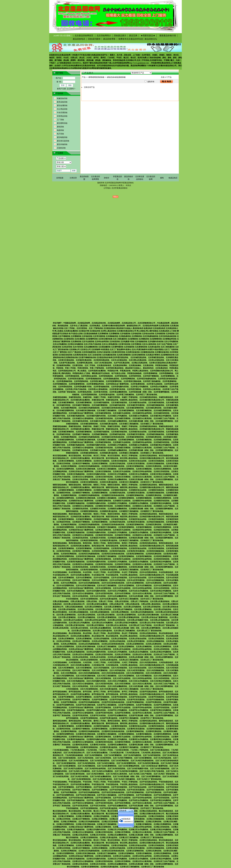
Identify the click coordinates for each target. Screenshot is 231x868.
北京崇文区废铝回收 (154, 466)
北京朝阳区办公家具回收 (142, 506)
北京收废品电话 (161, 368)
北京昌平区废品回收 (67, 363)
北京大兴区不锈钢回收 (81, 670)
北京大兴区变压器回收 (136, 670)
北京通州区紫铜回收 (84, 726)
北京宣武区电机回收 (117, 551)
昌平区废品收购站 (60, 692)
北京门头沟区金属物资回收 (100, 776)
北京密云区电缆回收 (101, 845)
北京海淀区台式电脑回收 (138, 532)
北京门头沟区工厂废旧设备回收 (149, 779)
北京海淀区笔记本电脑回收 (161, 532)
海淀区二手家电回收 (130, 514)
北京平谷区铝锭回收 (119, 787)
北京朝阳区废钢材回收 (135, 495)
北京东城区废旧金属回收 (80, 400)
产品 (84, 77)
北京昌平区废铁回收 (103, 708)
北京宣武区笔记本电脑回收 (161, 562)
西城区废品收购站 (60, 426)
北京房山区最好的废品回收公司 (152, 636)
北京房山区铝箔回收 (161, 649)
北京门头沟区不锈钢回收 (123, 758)
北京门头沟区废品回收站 (160, 750)
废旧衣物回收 (62, 144)
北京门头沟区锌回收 (103, 758)
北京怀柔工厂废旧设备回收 (146, 395)
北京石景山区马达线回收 (73, 620)
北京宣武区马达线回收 (122, 559)
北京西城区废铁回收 (103, 442)
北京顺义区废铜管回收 (162, 824)
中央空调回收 (62, 113)
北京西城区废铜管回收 (162, 440)
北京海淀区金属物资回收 (117, 538)
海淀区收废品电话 (166, 514)
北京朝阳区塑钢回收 (100, 493)
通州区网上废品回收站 (129, 723)
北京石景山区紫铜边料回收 (129, 617)
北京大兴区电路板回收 (76, 681)
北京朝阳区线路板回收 (155, 493)
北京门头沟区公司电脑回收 (79, 771)
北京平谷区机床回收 (80, 806)
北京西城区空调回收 (123, 448)
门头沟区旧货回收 (122, 750)
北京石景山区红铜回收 (106, 615)
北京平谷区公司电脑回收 (117, 800)
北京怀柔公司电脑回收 (139, 387)
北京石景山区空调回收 (95, 625)
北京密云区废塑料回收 (65, 853)
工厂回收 (60, 120)
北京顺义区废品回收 (139, 363)
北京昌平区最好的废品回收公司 (152, 694)
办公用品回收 (62, 109)
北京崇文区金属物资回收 (117, 479)
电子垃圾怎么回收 (118, 373)
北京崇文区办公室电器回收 (83, 477)
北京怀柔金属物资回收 (118, 392)
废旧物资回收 (102, 68)
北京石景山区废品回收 (138, 360)
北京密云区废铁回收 (103, 856)
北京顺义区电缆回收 (101, 816)
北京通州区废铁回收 (103, 737)
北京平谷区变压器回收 (136, 790)
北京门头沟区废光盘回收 (102, 779)
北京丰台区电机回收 (117, 580)
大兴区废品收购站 (60, 662)
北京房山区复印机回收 (104, 654)
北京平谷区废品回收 (122, 363)
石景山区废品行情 (116, 604)
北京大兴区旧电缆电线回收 (89, 673)
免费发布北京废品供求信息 (131, 39)
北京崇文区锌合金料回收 (142, 471)
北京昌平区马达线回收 (122, 708)
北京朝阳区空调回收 (123, 506)
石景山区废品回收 (77, 601)
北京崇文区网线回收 (69, 466)
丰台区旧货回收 (114, 572)
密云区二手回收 (100, 840)
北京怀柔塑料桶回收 (161, 392)
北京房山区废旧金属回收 (80, 636)
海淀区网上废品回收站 (129, 517)
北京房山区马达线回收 (122, 649)
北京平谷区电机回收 (117, 790)
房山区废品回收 (75, 633)
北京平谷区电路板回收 (76, 800)
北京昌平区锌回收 (63, 700)
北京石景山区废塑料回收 (126, 615)
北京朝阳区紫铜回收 (84, 490)
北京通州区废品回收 (85, 363)
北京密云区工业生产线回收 (164, 861)
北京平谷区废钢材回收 (135, 792)
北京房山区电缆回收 (101, 639)
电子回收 (60, 134)
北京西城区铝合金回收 (138, 432)
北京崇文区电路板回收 (76, 474)
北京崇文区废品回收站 (148, 456)
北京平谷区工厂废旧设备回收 (152, 808)
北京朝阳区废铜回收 (126, 498)
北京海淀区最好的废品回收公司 (152, 517)
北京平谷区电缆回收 (101, 787)
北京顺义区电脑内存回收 (96, 830)
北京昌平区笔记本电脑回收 (161, 710)
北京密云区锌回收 (63, 848)
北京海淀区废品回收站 (148, 514)
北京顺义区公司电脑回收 (117, 830)
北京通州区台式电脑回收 (138, 739)
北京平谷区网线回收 (69, 792)
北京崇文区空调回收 (123, 477)
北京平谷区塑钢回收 (100, 790)
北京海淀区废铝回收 (154, 525)
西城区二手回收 (100, 426)
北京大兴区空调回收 (123, 684)
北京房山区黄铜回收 (66, 639)
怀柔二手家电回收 (97, 368)
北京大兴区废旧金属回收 (80, 665)
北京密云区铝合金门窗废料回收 (81, 856)
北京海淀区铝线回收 (156, 519)
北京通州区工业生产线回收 (164, 742)
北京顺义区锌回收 (63, 819)
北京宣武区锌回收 (63, 551)
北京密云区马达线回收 (122, 856)
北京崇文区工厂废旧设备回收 (152, 482)
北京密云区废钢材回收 (135, 851)
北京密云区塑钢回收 (100, 848)
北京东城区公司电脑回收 (117, 416)
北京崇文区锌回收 (63, 464)
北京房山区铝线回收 (156, 639)
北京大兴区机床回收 (80, 686)
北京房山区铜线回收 (144, 647)
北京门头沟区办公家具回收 (116, 774)
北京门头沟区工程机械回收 (124, 779)
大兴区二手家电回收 (130, 662)
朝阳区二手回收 (100, 485)
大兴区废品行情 (98, 665)
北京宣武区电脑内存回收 (96, 562)
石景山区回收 (92, 601)
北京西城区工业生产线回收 (164, 448)
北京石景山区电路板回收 (160, 620)
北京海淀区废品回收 (84, 360)
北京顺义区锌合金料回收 (142, 827)
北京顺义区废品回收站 (148, 811)
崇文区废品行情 (98, 458)
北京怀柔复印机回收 (117, 389)
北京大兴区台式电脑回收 (138, 681)
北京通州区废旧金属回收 (80, 723)
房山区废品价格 (112, 636)
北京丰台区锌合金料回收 (142, 588)
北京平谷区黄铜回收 (66, 787)
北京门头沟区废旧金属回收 (97, 753)
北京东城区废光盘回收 (108, 424)
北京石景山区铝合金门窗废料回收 (154, 617)
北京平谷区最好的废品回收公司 (152, 784)
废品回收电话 (79, 39)
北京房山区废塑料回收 (65, 647)
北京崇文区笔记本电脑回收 (161, 474)
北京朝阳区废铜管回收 (162, 498)
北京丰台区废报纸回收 (89, 599)
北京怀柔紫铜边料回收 (95, 384)
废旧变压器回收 (63, 141)
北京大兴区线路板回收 (155, 670)
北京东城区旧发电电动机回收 (113, 408)
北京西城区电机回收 (117, 434)
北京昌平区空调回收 (123, 713)
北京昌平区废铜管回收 (162, 705)
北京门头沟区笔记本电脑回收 (126, 771)
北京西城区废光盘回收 (108, 453)
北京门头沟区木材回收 (79, 776)
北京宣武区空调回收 (123, 564)
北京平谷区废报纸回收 (89, 808)
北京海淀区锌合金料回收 (142, 530)
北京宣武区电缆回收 (101, 548)
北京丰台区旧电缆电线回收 (89, 583)
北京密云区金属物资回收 (117, 864)
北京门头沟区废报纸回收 (81, 779)
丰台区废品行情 (98, 575)
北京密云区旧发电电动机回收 (113, 851)
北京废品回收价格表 (100, 63)
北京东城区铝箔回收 (161, 413)
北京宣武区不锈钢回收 (81, 551)
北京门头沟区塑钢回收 (143, 758)
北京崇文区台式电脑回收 (138, 474)
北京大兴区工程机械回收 (107, 676)
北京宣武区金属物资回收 (117, 567)
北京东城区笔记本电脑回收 (161, 416)
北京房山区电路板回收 (76, 652)
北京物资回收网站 (63, 365)
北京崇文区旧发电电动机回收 (113, 466)
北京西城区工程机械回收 (107, 440)
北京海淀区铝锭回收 (119, 519)
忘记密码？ (71, 89)
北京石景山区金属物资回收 (100, 628)
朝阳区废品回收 (75, 485)
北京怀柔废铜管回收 (77, 384)
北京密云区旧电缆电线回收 (89, 851)
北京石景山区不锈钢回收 (123, 609)
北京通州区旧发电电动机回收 (113, 731)
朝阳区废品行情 (98, 487)
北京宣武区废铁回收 (103, 559)
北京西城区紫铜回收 (84, 432)
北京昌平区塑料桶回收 (164, 715)
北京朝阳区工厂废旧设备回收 (152, 511)
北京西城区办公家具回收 (142, 448)
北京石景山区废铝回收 (86, 615)
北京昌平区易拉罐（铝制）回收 (141, 715)
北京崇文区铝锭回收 (119, 461)
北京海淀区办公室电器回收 (83, 535)
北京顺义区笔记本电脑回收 (161, 830)
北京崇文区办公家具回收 (142, 477)
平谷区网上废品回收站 (129, 784)
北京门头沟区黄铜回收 (93, 755)
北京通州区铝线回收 (156, 726)
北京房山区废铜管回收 (162, 647)
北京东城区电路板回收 (76, 416)
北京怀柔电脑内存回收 (120, 387)
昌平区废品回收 (75, 692)
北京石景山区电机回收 (162, 609)
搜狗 (162, 178)
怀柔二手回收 (70, 368)
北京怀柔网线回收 (128, 379)
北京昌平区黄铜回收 (66, 697)
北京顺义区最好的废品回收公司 (152, 814)
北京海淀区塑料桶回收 (164, 538)
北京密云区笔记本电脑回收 (161, 859)
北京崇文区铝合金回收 (138, 461)
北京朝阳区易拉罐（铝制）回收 (141, 509)
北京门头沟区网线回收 (120, 761)
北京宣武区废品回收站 (148, 543)
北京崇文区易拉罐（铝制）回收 (141, 479)
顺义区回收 (87, 811)
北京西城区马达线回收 (122, 442)
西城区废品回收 (75, 426)
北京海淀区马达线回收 (122, 530)
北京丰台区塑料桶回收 (164, 596)
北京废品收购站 (135, 365)
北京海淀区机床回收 (80, 538)
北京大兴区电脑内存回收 (96, 681)
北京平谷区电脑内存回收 (96, 800)
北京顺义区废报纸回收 (89, 837)
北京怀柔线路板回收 (93, 379)
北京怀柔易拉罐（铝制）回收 (140, 392)
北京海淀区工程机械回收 (107, 527)
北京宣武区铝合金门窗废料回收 (81, 559)
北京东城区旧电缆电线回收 (89, 408)
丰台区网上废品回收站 (129, 575)
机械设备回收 (62, 98)
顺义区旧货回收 (114, 811)
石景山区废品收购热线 (74, 607)
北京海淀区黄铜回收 (66, 519)
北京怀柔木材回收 (100, 392)
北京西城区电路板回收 (76, 445)
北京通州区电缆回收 (101, 726)
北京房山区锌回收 (63, 641)
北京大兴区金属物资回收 (117, 686)
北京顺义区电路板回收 (76, 830)
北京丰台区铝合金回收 (138, 578)
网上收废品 (82, 371)
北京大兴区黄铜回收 (66, 668)
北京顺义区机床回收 (80, 835)
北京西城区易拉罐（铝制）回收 (141, 450)
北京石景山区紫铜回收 (113, 607)
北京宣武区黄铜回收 (66, 548)
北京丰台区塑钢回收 (100, 580)
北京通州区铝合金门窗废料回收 (81, 737)
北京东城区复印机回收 (104, 418)
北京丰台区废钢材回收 (135, 583)
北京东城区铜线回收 (144, 410)
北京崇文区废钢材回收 (135, 466)
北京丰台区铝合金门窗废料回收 (81, 588)
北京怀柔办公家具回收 (152, 389)
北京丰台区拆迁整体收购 (85, 586)
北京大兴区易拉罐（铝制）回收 (141, 686)
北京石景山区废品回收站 (160, 601)
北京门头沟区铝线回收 (67, 758)
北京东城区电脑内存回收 (96, 416)
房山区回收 (87, 633)
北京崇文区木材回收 (98, 479)
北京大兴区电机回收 (117, 670)
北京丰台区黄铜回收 (66, 578)
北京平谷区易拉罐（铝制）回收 (141, 806)
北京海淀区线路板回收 (155, 522)
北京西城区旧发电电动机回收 (113, 437)
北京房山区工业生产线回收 (164, 654)
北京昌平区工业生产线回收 (164, 713)
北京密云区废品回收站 (148, 840)
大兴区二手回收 (100, 662)
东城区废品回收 (75, 397)
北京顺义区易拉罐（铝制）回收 (141, 835)
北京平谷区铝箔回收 (161, 798)
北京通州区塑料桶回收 (164, 745)
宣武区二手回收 (100, 543)
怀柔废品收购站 (161, 365)
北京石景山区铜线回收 (86, 617)
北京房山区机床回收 (80, 657)
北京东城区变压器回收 (136, 405)
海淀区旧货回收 (114, 514)
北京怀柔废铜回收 (169, 381)
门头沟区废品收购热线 (74, 755)
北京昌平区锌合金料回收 (142, 708)
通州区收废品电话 (166, 721)
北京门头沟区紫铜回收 (113, 755)
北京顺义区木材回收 (98, 835)
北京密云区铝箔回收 (161, 856)
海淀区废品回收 (75, 514)
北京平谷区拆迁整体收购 (85, 795)
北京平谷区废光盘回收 (108, 808)
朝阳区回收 (87, 485)
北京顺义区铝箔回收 (161, 827)
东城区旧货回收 (114, 397)
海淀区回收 (87, 514)
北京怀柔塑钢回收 (168, 376)
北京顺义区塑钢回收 (100, 819)
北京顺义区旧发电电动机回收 (113, 822)
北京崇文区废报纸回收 (89, 482)
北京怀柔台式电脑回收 (159, 387)
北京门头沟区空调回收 (95, 774)
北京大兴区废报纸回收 (89, 689)
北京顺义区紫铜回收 (84, 816)
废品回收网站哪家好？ (139, 66)
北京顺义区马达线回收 (122, 827)
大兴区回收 (87, 662)
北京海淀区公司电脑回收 (117, 532)
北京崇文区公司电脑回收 (117, 474)
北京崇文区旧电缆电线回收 (89, 466)
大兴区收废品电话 (166, 662)
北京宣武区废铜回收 (126, 556)
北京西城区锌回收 (63, 434)
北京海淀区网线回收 (69, 525)
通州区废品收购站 (60, 721)
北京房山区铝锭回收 (119, 639)
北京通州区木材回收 (98, 745)
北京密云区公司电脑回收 (117, 859)
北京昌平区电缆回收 (101, 697)
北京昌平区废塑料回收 (65, 705)
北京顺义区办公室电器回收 (83, 832)
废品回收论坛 (151, 39)
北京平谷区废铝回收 (154, 792)
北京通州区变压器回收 (136, 729)
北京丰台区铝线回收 (156, 578)
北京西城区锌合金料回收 (142, 442)
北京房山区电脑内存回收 (96, 652)
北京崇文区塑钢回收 (100, 464)
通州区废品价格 (112, 723)
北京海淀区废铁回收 (103, 530)
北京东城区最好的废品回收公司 (152, 400)
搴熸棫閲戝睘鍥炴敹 (96, 77)
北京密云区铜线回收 (144, 853)
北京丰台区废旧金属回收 (80, 575)
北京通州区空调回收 (123, 742)
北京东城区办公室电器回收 (83, 418)
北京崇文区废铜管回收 (162, 469)
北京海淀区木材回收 (98, 538)
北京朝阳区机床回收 (80, 509)
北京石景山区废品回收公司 (74, 604)
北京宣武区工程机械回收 (107, 556)
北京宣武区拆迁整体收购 (85, 556)
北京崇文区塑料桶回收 (164, 479)
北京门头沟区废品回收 (103, 363)
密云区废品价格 (112, 843)
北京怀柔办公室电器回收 (98, 389)
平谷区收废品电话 (166, 782)
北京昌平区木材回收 (98, 715)
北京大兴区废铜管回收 (162, 676)
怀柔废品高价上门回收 (81, 373)
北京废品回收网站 (120, 365)
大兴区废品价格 (112, 665)
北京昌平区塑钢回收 (100, 700)
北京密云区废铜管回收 (162, 853)
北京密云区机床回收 (80, 864)
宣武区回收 (87, 543)
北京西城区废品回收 (156, 357)
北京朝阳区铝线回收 (156, 490)
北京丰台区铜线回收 (144, 586)
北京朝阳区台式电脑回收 (138, 503)
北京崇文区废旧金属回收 (80, 458)
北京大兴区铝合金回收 (138, 668)
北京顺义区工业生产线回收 (164, 832)
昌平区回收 (87, 692)
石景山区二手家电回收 (139, 601)
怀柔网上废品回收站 (140, 371)
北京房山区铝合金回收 (138, 639)
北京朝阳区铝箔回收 (161, 501)
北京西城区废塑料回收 (65, 440)
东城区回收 (87, 397)
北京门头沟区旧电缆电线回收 (142, 761)
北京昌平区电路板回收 (76, 710)
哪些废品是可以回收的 (101, 373)
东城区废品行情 (98, 400)
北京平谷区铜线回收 (144, 795)
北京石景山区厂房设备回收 (164, 625)
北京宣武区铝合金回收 (138, 548)
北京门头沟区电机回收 (162, 758)
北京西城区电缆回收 (101, 432)
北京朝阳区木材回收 (98, 509)
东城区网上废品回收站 (129, 400)
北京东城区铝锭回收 (119, 403)
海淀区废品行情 (98, 517)
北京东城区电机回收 (117, 405)
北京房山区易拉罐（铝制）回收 (141, 657)
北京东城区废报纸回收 (89, 424)
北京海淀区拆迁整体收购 (85, 527)
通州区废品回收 (75, 721)
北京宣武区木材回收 (98, 567)
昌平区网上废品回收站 (129, 694)
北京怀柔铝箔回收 (65, 387)
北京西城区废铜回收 (126, 440)
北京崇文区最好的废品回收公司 (152, 458)
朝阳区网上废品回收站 (129, 487)
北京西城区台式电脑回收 (138, 445)
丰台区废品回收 (75, 572)
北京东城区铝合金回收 (138, 403)
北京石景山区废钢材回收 (66, 615)
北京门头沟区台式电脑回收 (102, 771)
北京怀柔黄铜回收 (150, 373)
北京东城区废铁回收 (103, 413)
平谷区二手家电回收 (130, 782)
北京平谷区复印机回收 (104, 803)
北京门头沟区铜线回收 (86, 766)
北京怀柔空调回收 (134, 389)
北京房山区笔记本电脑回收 (161, 652)
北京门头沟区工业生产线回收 (140, 774)
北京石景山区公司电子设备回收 (152, 623)
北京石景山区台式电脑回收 (102, 623)
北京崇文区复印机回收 (104, 477)
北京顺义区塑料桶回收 (164, 835)
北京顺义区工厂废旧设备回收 (152, 837)
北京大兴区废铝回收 (154, 673)
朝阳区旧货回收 (114, 485)
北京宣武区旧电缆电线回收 (89, 554)
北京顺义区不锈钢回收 (81, 819)
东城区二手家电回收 (130, 397)
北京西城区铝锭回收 (119, 432)
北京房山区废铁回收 (103, 649)
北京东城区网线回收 (69, 408)
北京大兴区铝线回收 (156, 668)
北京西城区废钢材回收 (135, 437)
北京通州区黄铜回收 (66, 726)
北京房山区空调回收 (123, 654)
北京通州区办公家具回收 (142, 742)
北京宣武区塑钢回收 (100, 551)
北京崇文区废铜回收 (126, 469)
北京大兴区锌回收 (63, 670)
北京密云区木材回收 (98, 864)
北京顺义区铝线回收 (156, 816)
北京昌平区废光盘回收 (108, 718)
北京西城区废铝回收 (154, 437)
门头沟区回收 (92, 750)
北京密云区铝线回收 (156, 845)
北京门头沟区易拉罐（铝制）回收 (126, 776)
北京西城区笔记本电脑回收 (161, 445)
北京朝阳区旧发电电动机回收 (113, 495)
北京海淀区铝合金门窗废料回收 (81, 530)
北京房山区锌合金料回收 (142, 649)
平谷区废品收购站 (60, 782)
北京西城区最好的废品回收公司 (152, 429)
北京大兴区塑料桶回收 (164, 686)
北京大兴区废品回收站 (148, 662)
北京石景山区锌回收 (103, 609)
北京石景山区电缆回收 (132, 607)
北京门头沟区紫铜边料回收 (129, 766)
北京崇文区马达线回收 (122, 471)
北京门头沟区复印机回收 (75, 774)
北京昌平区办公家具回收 (142, 713)
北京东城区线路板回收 (155, 405)
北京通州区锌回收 (63, 729)
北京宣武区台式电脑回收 (138, 562)
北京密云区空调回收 (123, 861)
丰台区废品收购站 (60, 572)
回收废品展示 (120, 36)
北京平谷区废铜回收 (126, 795)
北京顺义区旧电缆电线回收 (89, 822)
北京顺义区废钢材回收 (135, 822)
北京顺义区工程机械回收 (107, 824)
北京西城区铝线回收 (156, 432)
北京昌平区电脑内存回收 (96, 710)
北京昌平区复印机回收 (104, 713)
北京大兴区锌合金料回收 (142, 678)
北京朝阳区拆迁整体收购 (85, 498)
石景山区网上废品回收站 (151, 604)
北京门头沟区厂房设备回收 (164, 774)
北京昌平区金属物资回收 (117, 715)
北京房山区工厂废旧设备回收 (152, 660)
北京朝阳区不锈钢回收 (81, 493)
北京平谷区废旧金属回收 (80, 784)
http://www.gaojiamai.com (139, 63)
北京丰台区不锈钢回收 (81, 580)
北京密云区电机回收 (117, 848)
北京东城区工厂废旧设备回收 (152, 424)
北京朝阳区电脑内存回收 (96, 503)
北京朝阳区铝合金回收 (138, 490)
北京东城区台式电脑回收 (138, 416)
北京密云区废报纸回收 (90, 867)
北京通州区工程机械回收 (107, 734)
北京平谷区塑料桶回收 (164, 806)
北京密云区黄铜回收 (66, 845)
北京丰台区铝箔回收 (161, 588)
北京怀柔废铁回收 (138, 384)
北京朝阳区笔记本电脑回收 (161, 503)
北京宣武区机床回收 (80, 567)
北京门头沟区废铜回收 (67, 766)
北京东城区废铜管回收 (162, 410)
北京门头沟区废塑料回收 (126, 763)
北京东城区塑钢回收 (100, 405)
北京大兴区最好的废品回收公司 (152, 665)
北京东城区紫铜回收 (84, 403)
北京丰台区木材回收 (98, 596)
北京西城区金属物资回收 (117, 450)
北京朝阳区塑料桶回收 (164, 509)
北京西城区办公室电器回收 (83, 448)
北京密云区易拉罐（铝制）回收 (141, 864)
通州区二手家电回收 (130, 721)
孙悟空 (107, 178)
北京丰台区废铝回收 (154, 583)
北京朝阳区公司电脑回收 (117, 503)
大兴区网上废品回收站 (129, 665)
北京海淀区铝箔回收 (161, 530)
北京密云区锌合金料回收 (142, 856)
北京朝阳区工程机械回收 (107, 498)
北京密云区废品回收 (157, 363)
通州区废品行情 (98, 723)
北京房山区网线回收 (69, 644)
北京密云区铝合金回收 (138, 845)
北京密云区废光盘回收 (109, 867)
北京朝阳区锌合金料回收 (142, 501)
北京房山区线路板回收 (155, 641)
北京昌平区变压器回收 (136, 700)
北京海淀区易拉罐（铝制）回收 (141, 538)
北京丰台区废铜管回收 (162, 586)
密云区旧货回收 (114, 840)
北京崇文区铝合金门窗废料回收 (81, 471)
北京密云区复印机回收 (104, 861)
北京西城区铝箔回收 (161, 442)
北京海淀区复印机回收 (104, 535)
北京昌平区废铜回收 (126, 705)
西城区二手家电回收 (130, 426)
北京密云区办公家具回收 (142, 861)
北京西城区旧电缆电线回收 (89, 437)
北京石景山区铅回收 (85, 609)
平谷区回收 (87, 782)
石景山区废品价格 (132, 604)
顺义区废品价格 (112, 814)
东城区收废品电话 (166, 397)
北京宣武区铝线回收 (156, 548)
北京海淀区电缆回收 (101, 519)
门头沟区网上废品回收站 (151, 753)
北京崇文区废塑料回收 (65, 469)
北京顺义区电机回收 (117, 819)
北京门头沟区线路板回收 (78, 761)
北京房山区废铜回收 (126, 647)
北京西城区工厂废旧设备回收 (152, 453)
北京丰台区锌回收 (63, 580)
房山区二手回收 (100, 633)
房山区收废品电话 (166, 633)
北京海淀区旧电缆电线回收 (89, 525)
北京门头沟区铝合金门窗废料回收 (154, 766)
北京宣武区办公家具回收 (142, 564)
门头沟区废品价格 (132, 753)
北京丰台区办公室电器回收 (83, 593)
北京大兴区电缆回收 (101, 668)
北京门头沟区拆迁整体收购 (148, 763)
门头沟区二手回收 (106, 750)
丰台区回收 (87, 572)
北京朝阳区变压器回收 (136, 493)
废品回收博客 (109, 39)
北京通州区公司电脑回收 (117, 739)
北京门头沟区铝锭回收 (152, 755)
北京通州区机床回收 (80, 745)
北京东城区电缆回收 (101, 403)
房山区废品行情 (98, 636)
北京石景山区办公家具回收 (116, 625)
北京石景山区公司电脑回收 (79, 623)
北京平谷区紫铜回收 (84, 787)
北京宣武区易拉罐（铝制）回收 (141, 567)
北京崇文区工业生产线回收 (164, 477)
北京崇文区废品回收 (66, 360)
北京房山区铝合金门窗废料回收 (81, 649)
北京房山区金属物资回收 (117, 657)
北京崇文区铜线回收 (144, 469)
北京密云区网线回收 (69, 851)
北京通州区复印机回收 (104, 742)
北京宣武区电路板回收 (76, 562)
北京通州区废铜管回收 (162, 734)
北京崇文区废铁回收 (103, 471)
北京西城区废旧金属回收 (80, 429)
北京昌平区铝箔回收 (161, 708)
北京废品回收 (148, 365)
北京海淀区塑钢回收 (100, 522)
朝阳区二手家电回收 (130, 485)
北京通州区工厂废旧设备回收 (152, 747)
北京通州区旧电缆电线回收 (89, 731)
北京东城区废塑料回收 (65, 410)
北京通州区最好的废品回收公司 (152, 723)
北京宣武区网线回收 (69, 554)
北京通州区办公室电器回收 (83, 742)
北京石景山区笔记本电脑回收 (126, 623)
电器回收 (60, 130)
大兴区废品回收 (75, 662)
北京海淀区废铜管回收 (162, 527)
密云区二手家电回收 (130, 840)
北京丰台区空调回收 (123, 593)
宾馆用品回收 (62, 116)
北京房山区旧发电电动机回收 (113, 644)
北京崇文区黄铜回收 (66, 461)
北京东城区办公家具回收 (142, 418)
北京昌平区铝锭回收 (119, 697)
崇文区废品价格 (112, 458)
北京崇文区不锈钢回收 (81, 464)
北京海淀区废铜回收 (126, 527)
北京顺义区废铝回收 (154, 822)
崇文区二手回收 (100, 456)
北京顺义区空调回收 (123, 832)
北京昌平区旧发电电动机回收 (113, 702)
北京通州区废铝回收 (154, 731)
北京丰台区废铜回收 (126, 586)
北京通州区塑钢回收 (100, 729)
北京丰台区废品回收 (119, 360)
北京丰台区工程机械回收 (107, 586)
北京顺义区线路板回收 (155, 819)
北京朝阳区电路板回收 (76, 503)
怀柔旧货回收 (83, 368)
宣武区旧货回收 (114, 543)
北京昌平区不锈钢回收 (81, 700)
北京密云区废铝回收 (154, 851)
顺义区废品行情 (98, 814)
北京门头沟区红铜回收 (106, 763)
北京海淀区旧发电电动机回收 (113, 525)
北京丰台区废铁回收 (103, 588)
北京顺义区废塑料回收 (65, 824)
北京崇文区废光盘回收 (108, 482)
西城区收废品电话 (166, 426)
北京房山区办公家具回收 (142, 654)
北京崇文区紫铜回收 (84, 461)
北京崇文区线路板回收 (155, 464)
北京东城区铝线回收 (156, 403)
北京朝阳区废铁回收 (103, 501)
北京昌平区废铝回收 (154, 702)
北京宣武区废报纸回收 (89, 570)
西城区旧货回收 (114, 426)
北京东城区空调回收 (123, 418)
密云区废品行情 (98, 843)
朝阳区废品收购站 (60, 485)
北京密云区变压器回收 (136, 848)
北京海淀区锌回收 (63, 522)
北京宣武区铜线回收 (144, 556)
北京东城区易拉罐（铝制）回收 (141, 421)
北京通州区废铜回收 (126, 734)
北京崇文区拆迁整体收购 (85, 469)
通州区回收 (87, 721)
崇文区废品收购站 (60, 456)
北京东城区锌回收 (63, 405)
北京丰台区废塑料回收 (65, 586)
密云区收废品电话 (166, 840)
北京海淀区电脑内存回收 (96, 532)
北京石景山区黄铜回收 (93, 607)
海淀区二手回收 (100, 514)
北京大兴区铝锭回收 (119, 668)
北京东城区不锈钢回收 (81, 405)
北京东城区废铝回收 (154, 408)
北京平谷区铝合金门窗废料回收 (81, 798)
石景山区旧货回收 (122, 601)
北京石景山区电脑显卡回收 (138, 620)
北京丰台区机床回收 (80, 596)
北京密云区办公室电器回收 (83, 861)
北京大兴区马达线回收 (122, 678)
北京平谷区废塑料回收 (65, 795)
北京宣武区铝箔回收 (161, 559)
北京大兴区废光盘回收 (108, 689)
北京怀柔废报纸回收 (89, 395)
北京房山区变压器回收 (136, 641)
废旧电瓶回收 (62, 137)
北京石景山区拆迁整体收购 (148, 615)
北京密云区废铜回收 (126, 853)
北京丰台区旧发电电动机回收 (113, 583)
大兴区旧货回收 (114, 662)
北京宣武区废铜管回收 (162, 556)
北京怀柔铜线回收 (60, 384)
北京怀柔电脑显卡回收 (83, 387)
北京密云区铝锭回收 (119, 845)
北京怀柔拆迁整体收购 (132, 381)
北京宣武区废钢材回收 (135, 554)
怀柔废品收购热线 (134, 373)
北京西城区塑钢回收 (100, 434)
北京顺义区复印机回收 (104, 832)
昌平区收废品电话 (166, 692)
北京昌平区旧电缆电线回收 (89, 702)
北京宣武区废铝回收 (154, 554)
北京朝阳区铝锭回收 (119, 490)
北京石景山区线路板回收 (78, 612)
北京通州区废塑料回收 (65, 734)
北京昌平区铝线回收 (156, 697)
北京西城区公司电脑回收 (117, 445)
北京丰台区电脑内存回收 (96, 591)
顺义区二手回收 (100, 811)
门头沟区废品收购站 (61, 750)
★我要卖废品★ (148, 36)
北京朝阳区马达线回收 (122, 501)
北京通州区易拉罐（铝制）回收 (141, 745)
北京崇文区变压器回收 (136, 464)
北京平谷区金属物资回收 (117, 806)
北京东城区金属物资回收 (117, 421)
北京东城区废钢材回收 (135, 408)
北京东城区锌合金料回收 (142, 413)
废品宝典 (133, 36)
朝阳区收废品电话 (166, 485)
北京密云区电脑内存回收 (96, 859)
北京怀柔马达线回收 (154, 384)
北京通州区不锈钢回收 (81, 729)
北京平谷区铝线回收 (156, 787)
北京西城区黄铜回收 (66, 432)
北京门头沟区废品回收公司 (74, 753)
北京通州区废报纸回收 (89, 747)
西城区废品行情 (98, 429)
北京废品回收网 (64, 55)
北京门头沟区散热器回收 (100, 761)
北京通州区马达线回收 (122, 737)
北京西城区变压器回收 (136, 434)
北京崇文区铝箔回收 (161, 471)
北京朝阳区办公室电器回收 (83, 506)
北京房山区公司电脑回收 (117, 652)
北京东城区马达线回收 (122, 413)
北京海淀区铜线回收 (144, 527)
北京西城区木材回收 (98, 450)
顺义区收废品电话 (166, 811)
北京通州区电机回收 (117, 729)
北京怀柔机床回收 (85, 392)
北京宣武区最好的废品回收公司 (152, 546)
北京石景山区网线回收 (120, 612)
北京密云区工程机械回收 (107, 853)
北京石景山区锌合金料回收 (95, 620)
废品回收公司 (171, 66)
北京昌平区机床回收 (80, 715)
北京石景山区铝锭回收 (152, 607)
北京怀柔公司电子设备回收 (76, 389)
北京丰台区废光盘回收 (108, 599)
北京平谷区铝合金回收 (138, 787)
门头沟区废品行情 (116, 753)
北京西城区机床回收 (80, 450)
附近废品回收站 (164, 63)
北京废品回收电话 (104, 365)
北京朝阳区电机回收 (117, 493)
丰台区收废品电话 (166, 572)
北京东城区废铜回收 (126, 410)
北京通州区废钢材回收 (135, 731)
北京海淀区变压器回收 (136, 522)
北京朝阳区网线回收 (69, 495)
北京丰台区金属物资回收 (117, 596)
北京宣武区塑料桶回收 (164, 567)
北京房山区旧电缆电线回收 (89, 644)
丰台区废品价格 (112, 575)
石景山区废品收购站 (61, 601)
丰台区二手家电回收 (130, 572)
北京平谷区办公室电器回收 (83, 803)
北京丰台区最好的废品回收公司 (152, 575)
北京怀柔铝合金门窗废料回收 (117, 384)
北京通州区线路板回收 (155, 729)
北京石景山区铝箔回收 (116, 620)
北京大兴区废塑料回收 (65, 676)
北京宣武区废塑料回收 (65, 556)
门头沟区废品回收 (77, 750)
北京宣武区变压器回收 (136, 551)
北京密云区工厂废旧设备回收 (153, 867)
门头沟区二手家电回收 (139, 750)
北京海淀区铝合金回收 (138, 519)
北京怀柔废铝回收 (81, 381)
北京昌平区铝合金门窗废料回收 (81, 708)
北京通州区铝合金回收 (138, 726)
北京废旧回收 (77, 365)
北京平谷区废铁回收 (103, 798)
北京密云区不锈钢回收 (81, 848)
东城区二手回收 (100, 397)
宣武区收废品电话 (166, 543)
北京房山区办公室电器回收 (83, 654)
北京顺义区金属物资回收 (117, 835)
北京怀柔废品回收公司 (67, 371)
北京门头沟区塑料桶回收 (151, 776)
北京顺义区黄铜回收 (66, 816)
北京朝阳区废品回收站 (148, 485)
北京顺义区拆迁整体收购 (85, 824)
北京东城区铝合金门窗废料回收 (81, 413)
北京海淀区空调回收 (123, 535)
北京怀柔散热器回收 (111, 379)
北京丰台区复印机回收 (104, 593)
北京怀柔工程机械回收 (152, 381)
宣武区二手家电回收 (130, 543)
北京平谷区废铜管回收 (162, 795)
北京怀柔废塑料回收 (114, 381)
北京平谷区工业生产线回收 (164, 803)
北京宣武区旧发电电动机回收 (113, 554)
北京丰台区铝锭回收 (119, 578)
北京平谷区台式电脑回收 (138, 800)
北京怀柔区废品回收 (120, 357)
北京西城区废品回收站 (148, 426)
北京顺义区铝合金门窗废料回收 (81, 827)
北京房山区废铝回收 (154, 644)
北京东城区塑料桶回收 (164, 421)
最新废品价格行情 (167, 36)
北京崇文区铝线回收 (156, 461)
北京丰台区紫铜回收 (84, 578)
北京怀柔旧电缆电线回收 (146, 379)
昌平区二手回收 (100, 692)
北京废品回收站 (55, 68)
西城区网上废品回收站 (129, 429)
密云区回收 (87, 840)
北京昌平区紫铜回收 (84, 697)
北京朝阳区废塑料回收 (65, 498)
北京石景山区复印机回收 (75, 625)
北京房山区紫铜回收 (84, 639)
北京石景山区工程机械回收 (124, 631)
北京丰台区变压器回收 (136, 580)
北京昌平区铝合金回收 (138, 697)
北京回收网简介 (104, 36)
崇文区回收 (87, 456)
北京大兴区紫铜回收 (84, 668)
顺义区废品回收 (75, 811)
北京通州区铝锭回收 (119, 726)
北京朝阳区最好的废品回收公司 (152, 487)
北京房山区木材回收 (98, 657)
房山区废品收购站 (60, 633)
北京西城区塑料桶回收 (164, 450)
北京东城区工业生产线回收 (164, 418)
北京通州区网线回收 (69, 731)
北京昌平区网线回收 (69, 702)
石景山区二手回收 (106, 601)
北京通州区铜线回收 (144, 734)
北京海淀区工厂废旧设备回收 (152, 540)
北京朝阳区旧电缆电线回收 (89, 495)
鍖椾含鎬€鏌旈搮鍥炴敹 (116, 77)
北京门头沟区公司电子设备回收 (152, 771)
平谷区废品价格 (112, 784)
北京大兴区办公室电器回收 (83, 684)
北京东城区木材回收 (98, 421)
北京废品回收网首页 (84, 36)
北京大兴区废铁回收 (103, 678)
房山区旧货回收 (114, 633)
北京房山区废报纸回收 (89, 660)
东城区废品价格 (112, 400)
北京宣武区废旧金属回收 (80, 546)
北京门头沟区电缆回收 (132, 755)
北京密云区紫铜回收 (84, 845)
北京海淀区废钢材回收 (135, 525)
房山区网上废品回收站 (129, 636)
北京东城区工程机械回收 (107, 410)
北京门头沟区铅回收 (85, 758)
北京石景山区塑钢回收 (143, 609)
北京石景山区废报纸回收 (81, 631)
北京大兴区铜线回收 (144, 676)
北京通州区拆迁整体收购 (85, 734)
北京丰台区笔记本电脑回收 (161, 591)
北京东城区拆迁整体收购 (85, 410)
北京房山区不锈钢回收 (81, 641)
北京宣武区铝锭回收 (119, 548)
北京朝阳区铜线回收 (144, 498)
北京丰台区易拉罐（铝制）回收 (141, 596)
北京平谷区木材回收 (98, 806)
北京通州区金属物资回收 (117, 745)
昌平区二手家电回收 (130, 692)
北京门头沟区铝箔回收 (116, 769)
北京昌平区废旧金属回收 (80, 694)
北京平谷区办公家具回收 (142, 803)
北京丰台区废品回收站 (148, 572)
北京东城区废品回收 (138, 357)
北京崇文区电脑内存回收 (96, 474)
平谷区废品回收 (75, 782)
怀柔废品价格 (125, 371)
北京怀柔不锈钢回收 (151, 376)
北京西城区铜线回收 (144, 440)
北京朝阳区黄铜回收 (66, 490)
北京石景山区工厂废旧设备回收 (149, 631)
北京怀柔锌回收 (135, 376)
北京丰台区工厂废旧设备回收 (152, 599)
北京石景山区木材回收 (79, 628)
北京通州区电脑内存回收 (96, 739)
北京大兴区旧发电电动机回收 (113, 673)
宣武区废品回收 (75, 543)
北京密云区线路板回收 (155, 848)
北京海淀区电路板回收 (76, 532)
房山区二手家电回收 (130, 633)
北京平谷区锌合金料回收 (142, 798)
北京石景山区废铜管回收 (107, 617)
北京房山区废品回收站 (148, 633)
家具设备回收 (62, 102)
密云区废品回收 (75, 840)
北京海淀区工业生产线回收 (164, 535)
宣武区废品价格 (112, 546)
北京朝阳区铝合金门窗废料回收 (81, 501)
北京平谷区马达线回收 (122, 798)
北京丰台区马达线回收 (122, 588)
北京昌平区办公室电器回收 (83, 713)
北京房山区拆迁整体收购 (85, 647)
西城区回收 (87, 426)
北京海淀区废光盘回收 (108, 540)
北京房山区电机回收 (117, 641)
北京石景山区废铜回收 (67, 617)
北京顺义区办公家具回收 (142, 832)
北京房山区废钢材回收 (135, 644)
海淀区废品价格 (112, 517)
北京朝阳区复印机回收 (104, 506)
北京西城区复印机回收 (104, 448)
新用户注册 (61, 89)
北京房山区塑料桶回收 (164, 657)
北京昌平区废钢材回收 (135, 702)
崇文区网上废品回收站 (129, 458)
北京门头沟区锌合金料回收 (95, 769)
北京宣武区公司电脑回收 (117, 562)
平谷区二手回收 (100, 782)
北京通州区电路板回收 (76, 739)
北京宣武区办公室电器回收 (83, 564)
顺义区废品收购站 (60, 811)
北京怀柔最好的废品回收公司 (161, 371)
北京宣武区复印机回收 (104, 564)
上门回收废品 (176, 63)
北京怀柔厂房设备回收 (67, 392)
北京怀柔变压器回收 (76, 379)
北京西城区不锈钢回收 (81, 434)
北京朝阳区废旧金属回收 (80, 487)
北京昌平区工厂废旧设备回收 (152, 718)
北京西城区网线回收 (69, 437)
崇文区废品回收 (75, 456)
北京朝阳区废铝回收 (154, 495)
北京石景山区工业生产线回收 (140, 625)
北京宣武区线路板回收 (155, 551)
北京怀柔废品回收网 (121, 63)
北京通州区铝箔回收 (161, 737)
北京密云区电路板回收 (76, 859)
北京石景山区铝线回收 (67, 609)
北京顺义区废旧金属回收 (80, 814)
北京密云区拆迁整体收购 (85, 853)
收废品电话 (173, 178)
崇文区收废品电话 (166, 456)
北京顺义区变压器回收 (136, 819)
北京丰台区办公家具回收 (142, 593)
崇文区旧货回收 (114, 456)
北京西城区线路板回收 (155, 434)
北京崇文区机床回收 (80, 479)
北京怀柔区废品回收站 (115, 368)
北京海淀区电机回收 (117, 522)
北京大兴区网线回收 (69, 673)
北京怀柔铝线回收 (106, 376)
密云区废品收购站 (60, 840)
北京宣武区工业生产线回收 (164, 564)
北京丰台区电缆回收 (101, 578)
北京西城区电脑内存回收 (96, 445)
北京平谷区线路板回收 (155, 790)
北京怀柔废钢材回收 (64, 381)
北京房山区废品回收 (156, 360)
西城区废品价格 (112, 429)
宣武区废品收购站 (60, 543)
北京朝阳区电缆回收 (101, 490)
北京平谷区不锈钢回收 (81, 790)
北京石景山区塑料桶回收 (151, 628)
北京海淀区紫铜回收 (84, 519)
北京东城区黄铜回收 (66, 403)
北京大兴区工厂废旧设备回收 (152, 689)
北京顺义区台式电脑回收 (138, 830)
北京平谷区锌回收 (63, 790)
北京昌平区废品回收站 (148, 692)
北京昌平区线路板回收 (155, 700)
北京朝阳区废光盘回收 (108, 511)
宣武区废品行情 (98, 546)
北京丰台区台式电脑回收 (138, 591)
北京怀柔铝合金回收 (89, 376)
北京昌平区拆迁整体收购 (85, 705)
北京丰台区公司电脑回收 (117, 591)
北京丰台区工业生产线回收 (164, 593)
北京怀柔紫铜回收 (166, 373)
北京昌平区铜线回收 (144, 705)
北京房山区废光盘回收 (108, 660)
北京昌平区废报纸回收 (89, 718)
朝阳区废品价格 (112, 487)
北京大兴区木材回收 (98, 686)
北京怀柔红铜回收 (97, 381)
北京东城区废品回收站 (148, 397)
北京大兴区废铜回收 (126, 676)
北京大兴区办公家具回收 (142, 684)
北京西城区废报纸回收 (89, 453)
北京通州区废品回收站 (148, 721)
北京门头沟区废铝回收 (86, 763)
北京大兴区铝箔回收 (161, 678)
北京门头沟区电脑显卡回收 (138, 769)
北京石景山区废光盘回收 (102, 631)
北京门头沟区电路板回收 (160, 769)
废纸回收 (60, 127)
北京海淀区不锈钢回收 (81, 522)
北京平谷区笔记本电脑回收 (161, 800)
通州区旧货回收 (114, 721)
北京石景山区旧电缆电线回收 (142, 612)
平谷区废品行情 (98, 784)
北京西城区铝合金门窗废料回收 (81, 442)
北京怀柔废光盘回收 (107, 395)
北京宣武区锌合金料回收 (142, 559)
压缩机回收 (61, 148)
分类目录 (73, 178)
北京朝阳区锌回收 (63, 493)
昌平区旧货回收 (114, 692)
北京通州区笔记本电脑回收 (161, 739)
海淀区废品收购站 (60, 514)
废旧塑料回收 (62, 123)
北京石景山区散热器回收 (100, 612)
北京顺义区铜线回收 (144, 824)
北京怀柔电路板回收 (101, 387)
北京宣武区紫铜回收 (84, 548)
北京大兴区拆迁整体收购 (85, 676)
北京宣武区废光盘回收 (108, 570)
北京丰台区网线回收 (69, 583)
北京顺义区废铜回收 (126, 824)
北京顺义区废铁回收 (103, 827)
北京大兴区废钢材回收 (135, 673)
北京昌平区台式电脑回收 (138, 710)
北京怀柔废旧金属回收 (97, 371)
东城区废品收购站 (60, 397)
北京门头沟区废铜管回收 (107, 766)
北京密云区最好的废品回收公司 (152, 843)
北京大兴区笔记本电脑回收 (161, 681)
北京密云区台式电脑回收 (138, 859)
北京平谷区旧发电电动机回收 (113, 792)
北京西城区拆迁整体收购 (85, 440)
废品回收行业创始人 (133, 368)
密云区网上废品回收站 (129, 843)
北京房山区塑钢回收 (100, 641)
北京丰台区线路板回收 (155, 580)
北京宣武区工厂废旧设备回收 (152, 570)
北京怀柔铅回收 (121, 376)
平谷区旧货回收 (114, 782)
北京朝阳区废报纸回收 (89, 511)
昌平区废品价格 (112, 694)
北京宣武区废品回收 (101, 360)
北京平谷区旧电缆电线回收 (89, 792)
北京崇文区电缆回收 (101, 461)
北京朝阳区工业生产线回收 (164, 506)
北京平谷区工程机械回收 (107, 795)
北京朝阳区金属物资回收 (117, 509)
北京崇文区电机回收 (117, 464)
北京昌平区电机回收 (117, 700)
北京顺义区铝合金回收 (138, 816)
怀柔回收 (60, 368)
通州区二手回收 (100, 721)
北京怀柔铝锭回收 (72, 376)
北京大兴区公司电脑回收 (117, 681)
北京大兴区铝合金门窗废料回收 (81, 678)
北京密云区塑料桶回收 (164, 864)
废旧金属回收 (62, 105)
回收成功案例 (94, 39)
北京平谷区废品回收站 (148, 782)
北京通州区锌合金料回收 (142, 737)
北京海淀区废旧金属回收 (80, 517)
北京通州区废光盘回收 (108, 747)
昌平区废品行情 (98, 694)
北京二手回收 (90, 365)
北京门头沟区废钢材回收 (66, 763)
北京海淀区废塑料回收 (65, 527)
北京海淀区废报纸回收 (89, 540)
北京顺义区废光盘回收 (108, 837)
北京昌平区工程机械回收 (107, 705)
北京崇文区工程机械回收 (107, 469)
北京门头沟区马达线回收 (73, 769)
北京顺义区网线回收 (69, 822)
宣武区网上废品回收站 (129, 546)
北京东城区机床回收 (80, 421)
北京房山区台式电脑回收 (138, 652)
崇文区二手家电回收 (130, 456)
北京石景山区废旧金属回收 (97, 604)
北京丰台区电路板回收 (76, 591)
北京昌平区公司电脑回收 (117, 710)
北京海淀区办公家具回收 (142, 535)
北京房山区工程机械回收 (107, 647)
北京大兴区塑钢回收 (100, 670)
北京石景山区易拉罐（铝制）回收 (126, 628)
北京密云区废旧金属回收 (80, 843)
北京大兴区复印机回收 (104, 684)
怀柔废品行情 (113, 371)
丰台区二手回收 (100, 572)
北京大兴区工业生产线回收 (164, 684)
